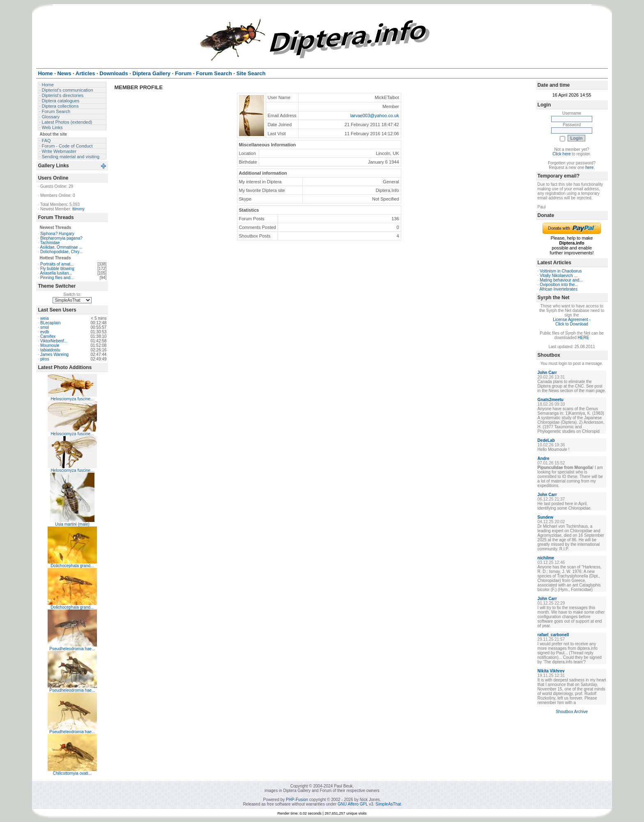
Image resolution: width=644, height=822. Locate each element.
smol (45, 327)
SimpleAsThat (388, 804)
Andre (544, 458)
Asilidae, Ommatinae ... (61, 247)
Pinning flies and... (57, 278)
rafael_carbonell (553, 635)
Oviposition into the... (559, 285)
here (589, 167)
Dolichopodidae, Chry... (61, 252)
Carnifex (48, 336)
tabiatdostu (50, 350)
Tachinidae (50, 243)
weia (45, 318)
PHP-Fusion (297, 800)
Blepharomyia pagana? (61, 238)
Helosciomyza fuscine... (72, 399)
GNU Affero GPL (353, 804)
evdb (45, 332)
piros (45, 359)
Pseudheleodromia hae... (72, 649)
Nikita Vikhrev (551, 671)
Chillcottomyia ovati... (72, 773)
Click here (561, 154)
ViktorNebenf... (54, 341)
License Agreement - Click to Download (572, 322)
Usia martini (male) (72, 524)
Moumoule (50, 345)
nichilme (546, 558)
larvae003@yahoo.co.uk (375, 115)
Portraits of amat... (57, 264)
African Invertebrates (559, 289)
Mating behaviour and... (561, 280)
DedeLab (546, 440)
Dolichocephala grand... (72, 566)
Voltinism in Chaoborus (561, 271)
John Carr (547, 373)
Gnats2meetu (551, 400)
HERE (584, 338)
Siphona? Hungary (57, 234)
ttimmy (78, 209)
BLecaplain (50, 323)
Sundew (545, 517)
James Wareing (54, 354)
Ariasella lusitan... (56, 273)
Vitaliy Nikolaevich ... (559, 276)
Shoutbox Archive (572, 712)
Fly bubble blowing (57, 269)
